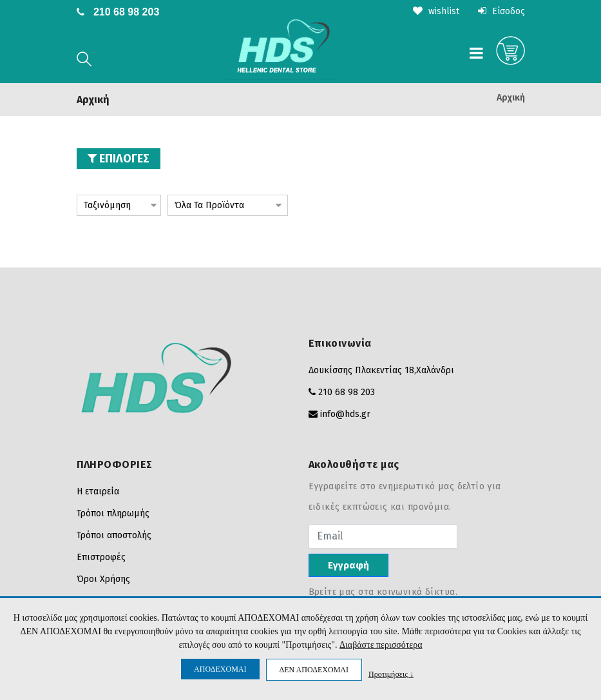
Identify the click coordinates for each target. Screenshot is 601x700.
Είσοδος (501, 11)
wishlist (436, 11)
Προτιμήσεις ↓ (391, 674)
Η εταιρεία (98, 491)
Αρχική (511, 97)
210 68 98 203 (126, 12)
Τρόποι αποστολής (114, 535)
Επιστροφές (101, 557)
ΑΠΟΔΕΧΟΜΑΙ (220, 669)
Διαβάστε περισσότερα (381, 646)
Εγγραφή (348, 565)
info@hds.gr (345, 414)
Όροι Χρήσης (103, 579)
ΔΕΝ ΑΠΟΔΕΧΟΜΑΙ (314, 670)
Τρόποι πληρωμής (113, 513)
